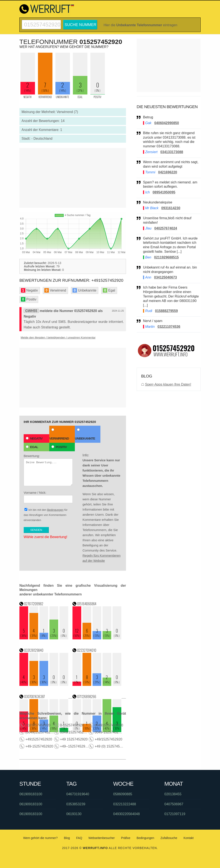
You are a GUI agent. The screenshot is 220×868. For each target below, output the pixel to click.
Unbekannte (85, 434)
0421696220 (168, 172)
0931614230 (171, 208)
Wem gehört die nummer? (41, 838)
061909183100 (31, 794)
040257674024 (166, 228)
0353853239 (76, 804)
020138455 (173, 794)
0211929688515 (166, 257)
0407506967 (174, 804)
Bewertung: (48, 470)
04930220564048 (127, 814)
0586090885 (123, 794)
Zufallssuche (169, 838)
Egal (32, 447)
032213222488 (125, 804)
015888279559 (166, 311)
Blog (67, 838)
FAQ (79, 838)
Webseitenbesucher (102, 838)
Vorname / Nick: (48, 497)
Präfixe (126, 838)
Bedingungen (55, 510)
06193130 (74, 814)
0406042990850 (167, 123)
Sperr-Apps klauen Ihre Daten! (168, 384)
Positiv (59, 447)
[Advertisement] (73, 178)
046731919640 (78, 794)
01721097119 (175, 814)
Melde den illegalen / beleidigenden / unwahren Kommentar (58, 337)
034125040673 (166, 277)
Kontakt (189, 838)
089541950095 (164, 192)
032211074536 (169, 327)
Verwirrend (59, 434)
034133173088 (172, 152)
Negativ (34, 438)
